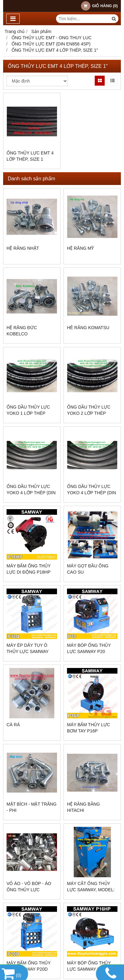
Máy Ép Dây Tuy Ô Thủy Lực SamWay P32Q (28, 651)
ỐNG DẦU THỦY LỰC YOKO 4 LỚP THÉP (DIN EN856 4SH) (91, 493)
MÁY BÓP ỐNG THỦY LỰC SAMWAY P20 (89, 648)
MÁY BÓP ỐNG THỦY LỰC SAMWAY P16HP (89, 966)
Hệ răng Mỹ (80, 248)
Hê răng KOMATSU (88, 328)
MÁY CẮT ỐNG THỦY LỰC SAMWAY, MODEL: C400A (91, 890)
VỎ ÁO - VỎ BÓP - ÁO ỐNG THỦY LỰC (29, 887)
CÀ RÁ (13, 725)
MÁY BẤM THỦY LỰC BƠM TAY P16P (88, 728)
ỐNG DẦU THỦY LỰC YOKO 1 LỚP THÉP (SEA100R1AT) (28, 413)
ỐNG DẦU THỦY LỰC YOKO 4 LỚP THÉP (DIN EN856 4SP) (31, 493)
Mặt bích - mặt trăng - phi (31, 807)
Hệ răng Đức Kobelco (22, 331)
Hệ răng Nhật (23, 248)
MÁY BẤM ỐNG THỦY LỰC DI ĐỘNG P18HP (29, 569)
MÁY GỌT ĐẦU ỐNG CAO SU (88, 569)
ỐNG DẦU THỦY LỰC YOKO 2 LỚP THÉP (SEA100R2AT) (89, 413)
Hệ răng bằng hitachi (83, 807)
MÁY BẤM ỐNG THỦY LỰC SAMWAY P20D (29, 966)
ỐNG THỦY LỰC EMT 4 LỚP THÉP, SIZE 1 (30, 156)
